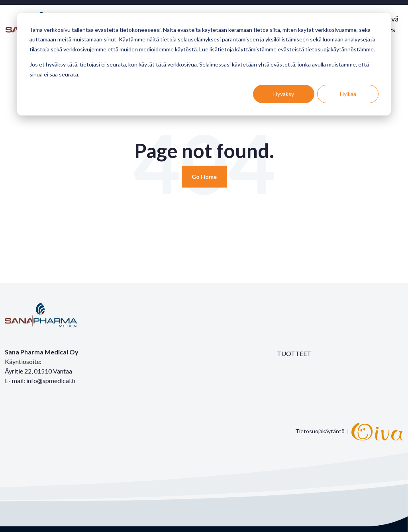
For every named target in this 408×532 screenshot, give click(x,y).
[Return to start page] (204, 177)
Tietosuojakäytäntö (320, 431)
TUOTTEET (294, 353)
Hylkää (348, 94)
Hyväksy (284, 94)
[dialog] (204, 64)
